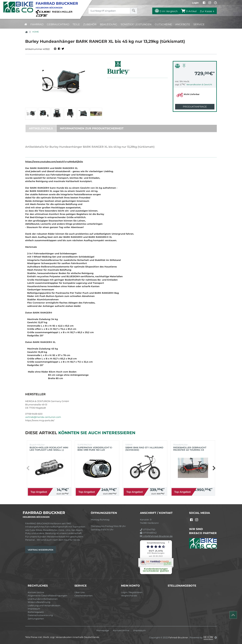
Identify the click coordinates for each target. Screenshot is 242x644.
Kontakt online (36, 592)
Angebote (183, 24)
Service (199, 24)
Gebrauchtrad (58, 24)
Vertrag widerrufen (41, 550)
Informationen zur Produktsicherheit (92, 128)
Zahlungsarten (36, 619)
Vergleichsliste (129, 595)
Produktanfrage (195, 107)
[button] (214, 468)
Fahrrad (37, 24)
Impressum (34, 609)
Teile (76, 24)
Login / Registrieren (132, 592)
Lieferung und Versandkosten (44, 605)
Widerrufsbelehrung (39, 602)
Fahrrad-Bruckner (178, 637)
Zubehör (90, 24)
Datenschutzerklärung (40, 615)
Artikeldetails (41, 128)
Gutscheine (163, 24)
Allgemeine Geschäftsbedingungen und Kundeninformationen (47, 597)
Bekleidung (109, 24)
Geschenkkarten (84, 595)
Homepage (103, 630)
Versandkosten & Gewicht (199, 84)
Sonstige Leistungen (136, 24)
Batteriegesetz (36, 612)
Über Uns (79, 592)
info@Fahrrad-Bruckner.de (156, 536)
